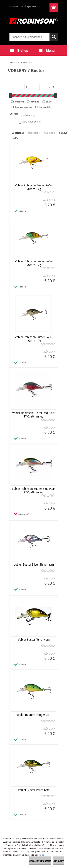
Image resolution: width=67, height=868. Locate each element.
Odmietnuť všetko (40, 861)
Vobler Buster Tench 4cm (34, 640)
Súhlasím (58, 861)
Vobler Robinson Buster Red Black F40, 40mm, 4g (34, 415)
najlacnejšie (34, 133)
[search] (54, 37)
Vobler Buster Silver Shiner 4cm (34, 564)
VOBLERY (22, 63)
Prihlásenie (13, 6)
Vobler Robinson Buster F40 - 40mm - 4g (34, 187)
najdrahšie (49, 133)
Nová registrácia (29, 6)
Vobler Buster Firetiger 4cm (34, 715)
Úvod (13, 63)
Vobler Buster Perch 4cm (34, 790)
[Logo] (33, 21)
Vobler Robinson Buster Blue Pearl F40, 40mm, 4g (34, 490)
